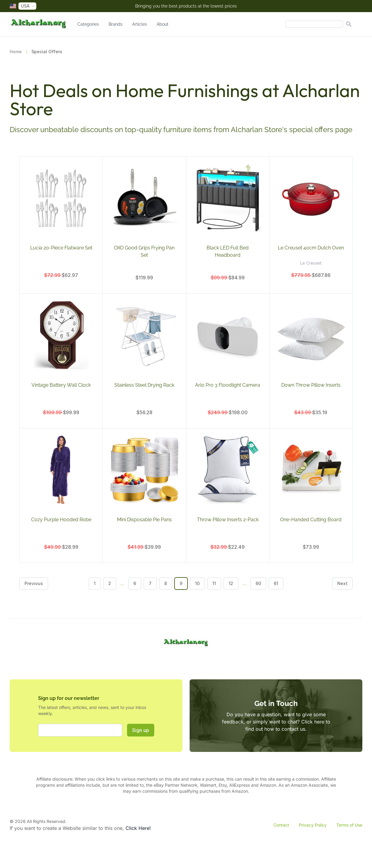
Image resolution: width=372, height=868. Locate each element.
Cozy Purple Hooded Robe (61, 520)
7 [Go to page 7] (150, 583)
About (163, 24)
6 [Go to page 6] (135, 583)
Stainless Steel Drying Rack (144, 385)
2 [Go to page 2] (110, 583)
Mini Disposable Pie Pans (144, 520)
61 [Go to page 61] (276, 583)
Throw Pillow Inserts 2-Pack (228, 520)
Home (16, 52)
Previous (34, 583)
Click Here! (138, 828)
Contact (281, 825)
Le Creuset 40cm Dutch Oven (311, 248)
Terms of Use (349, 825)
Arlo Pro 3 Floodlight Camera (228, 385)
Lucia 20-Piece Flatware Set (61, 248)
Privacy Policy (313, 825)
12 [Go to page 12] (231, 583)
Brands (116, 24)
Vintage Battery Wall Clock (61, 385)
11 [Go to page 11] (214, 583)
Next (342, 583)
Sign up (141, 730)
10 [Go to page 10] (197, 583)
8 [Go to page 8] (166, 583)
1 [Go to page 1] (95, 583)
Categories (88, 24)
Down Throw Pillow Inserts (311, 385)
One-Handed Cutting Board (311, 520)
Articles (140, 24)
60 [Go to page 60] (258, 583)
